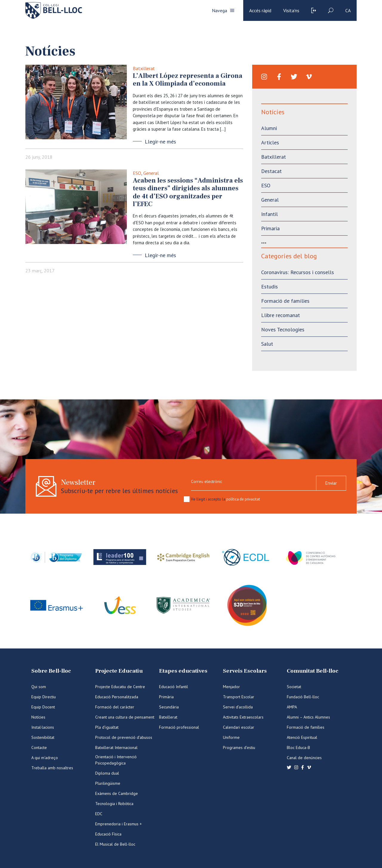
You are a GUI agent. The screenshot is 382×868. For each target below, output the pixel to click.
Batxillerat (144, 68)
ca (348, 10)
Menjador (231, 687)
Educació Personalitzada (117, 697)
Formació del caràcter (115, 707)
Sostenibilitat (43, 737)
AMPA (292, 707)
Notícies (38, 717)
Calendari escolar (239, 727)
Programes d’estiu (239, 747)
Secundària (169, 707)
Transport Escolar (239, 697)
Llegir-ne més (160, 142)
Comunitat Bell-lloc (313, 671)
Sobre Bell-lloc (51, 671)
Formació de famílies (285, 301)
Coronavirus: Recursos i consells (298, 272)
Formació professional (179, 727)
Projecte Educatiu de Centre (120, 687)
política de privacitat (243, 499)
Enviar (331, 483)
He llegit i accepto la (225, 499)
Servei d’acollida (238, 707)
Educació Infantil (174, 687)
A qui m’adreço (45, 758)
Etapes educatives (183, 671)
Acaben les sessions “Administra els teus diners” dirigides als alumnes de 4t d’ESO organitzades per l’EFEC (188, 192)
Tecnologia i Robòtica (114, 804)
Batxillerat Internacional (116, 747)
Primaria (270, 228)
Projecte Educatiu (119, 671)
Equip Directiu (44, 697)
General (151, 173)
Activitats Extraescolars (243, 717)
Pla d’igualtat (107, 727)
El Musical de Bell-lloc (115, 844)
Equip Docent (43, 707)
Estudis (269, 286)
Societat (294, 687)
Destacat (271, 171)
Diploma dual (107, 773)
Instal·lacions (43, 727)
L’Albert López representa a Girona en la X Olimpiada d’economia (188, 80)
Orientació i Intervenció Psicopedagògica (116, 760)
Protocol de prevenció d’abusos (124, 737)
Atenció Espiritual (302, 737)
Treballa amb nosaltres (52, 768)
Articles (270, 142)
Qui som (39, 687)
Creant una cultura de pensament (125, 717)
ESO (137, 173)
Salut (267, 344)
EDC (99, 814)
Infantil (269, 214)
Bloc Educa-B (298, 747)
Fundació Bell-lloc (303, 697)
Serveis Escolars (245, 671)
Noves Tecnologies (283, 329)
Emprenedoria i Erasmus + (118, 824)
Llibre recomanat (281, 315)
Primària (166, 697)
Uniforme (231, 737)
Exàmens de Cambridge (117, 793)
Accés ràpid (260, 10)
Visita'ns (291, 10)
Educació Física (108, 834)
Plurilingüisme (108, 783)
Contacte (39, 747)
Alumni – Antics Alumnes (308, 717)
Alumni (269, 128)
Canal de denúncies (304, 758)
